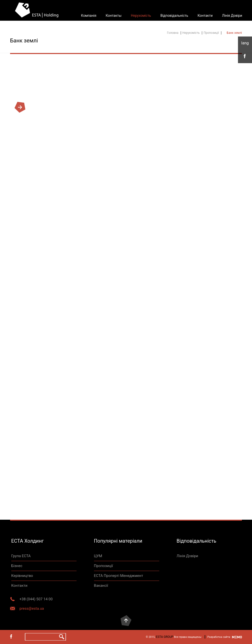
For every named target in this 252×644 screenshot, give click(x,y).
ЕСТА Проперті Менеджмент (119, 576)
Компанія (89, 16)
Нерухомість (141, 16)
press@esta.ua (32, 608)
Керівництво (22, 576)
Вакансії (101, 586)
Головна (173, 33)
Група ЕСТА (21, 556)
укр (245, 43)
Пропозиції (211, 33)
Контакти (205, 16)
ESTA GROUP (165, 637)
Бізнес (17, 566)
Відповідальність (174, 16)
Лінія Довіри (232, 16)
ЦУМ (98, 556)
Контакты (113, 16)
